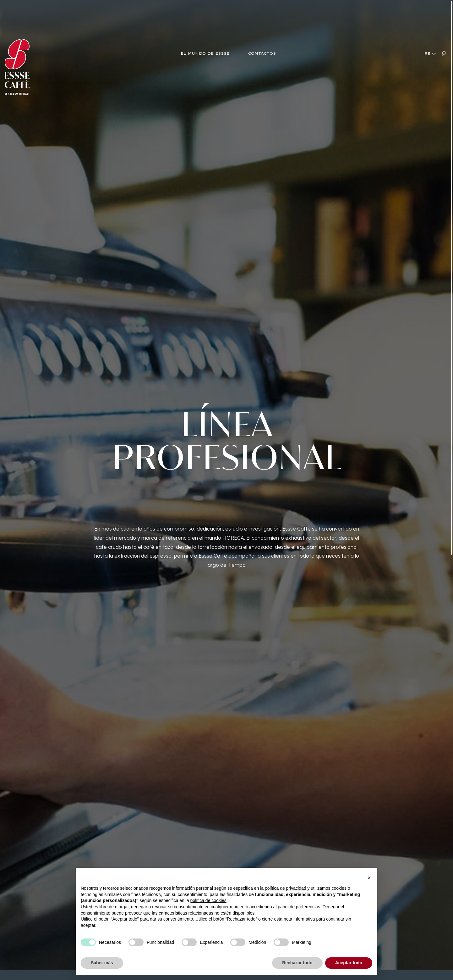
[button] (369, 878)
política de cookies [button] (208, 900)
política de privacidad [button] (286, 888)
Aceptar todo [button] (349, 963)
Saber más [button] (102, 963)
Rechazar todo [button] (297, 963)
